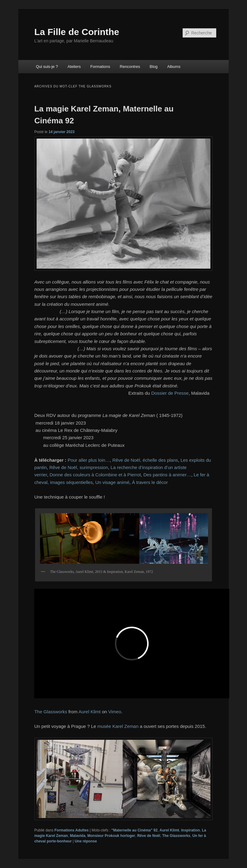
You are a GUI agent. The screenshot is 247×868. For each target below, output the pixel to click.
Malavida (78, 836)
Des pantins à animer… (167, 475)
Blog (154, 67)
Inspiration (190, 830)
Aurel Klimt (89, 712)
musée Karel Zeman (118, 726)
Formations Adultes (72, 830)
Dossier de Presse (170, 393)
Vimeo (115, 712)
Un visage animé (113, 482)
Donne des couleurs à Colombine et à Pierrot (95, 475)
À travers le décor (150, 482)
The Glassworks (51, 712)
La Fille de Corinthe (77, 32)
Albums (174, 67)
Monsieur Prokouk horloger (111, 836)
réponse (86, 841)
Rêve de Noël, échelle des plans (145, 460)
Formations (100, 67)
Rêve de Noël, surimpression (79, 467)
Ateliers (74, 67)
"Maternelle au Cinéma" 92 (134, 830)
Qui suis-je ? (47, 67)
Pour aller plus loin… (89, 460)
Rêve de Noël (149, 836)
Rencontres (130, 67)
